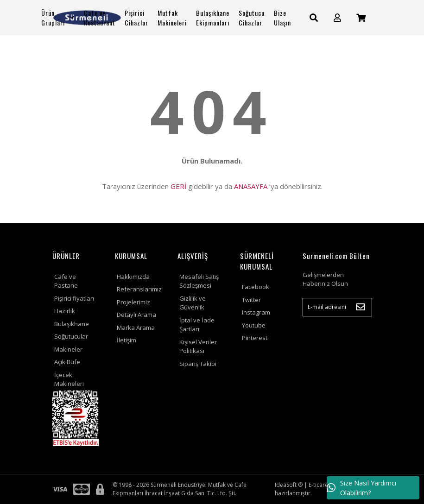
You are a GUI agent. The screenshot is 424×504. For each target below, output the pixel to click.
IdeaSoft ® (289, 485)
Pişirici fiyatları (74, 298)
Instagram (256, 312)
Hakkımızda (133, 277)
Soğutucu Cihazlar (252, 18)
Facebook (256, 287)
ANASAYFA (251, 186)
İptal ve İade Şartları (197, 325)
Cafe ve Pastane (66, 281)
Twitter (251, 300)
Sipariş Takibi (198, 364)
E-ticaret (319, 485)
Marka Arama (136, 328)
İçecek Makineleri (69, 379)
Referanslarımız (139, 289)
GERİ (178, 186)
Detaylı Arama (136, 315)
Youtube (254, 325)
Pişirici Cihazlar (136, 18)
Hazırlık (65, 311)
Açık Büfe (67, 362)
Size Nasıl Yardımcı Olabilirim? (361, 488)
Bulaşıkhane (72, 324)
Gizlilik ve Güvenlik (193, 303)
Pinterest (255, 338)
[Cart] (361, 18)
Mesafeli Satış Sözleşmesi (199, 281)
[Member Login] (337, 18)
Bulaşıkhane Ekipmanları (213, 18)
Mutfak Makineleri (172, 18)
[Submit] (361, 307)
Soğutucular (71, 336)
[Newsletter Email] (337, 307)
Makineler (68, 349)
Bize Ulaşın (282, 18)
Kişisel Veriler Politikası (198, 346)
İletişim (127, 340)
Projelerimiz (133, 302)
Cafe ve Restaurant (100, 18)
